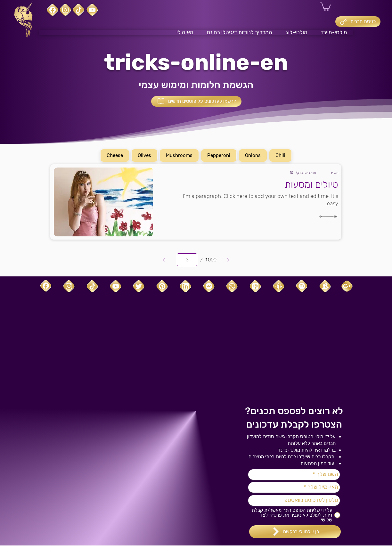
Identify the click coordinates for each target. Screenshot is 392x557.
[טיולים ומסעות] (248, 185)
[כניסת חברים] (358, 22)
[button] (325, 6)
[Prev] (164, 260)
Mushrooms (179, 155)
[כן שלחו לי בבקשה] (295, 532)
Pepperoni (219, 155)
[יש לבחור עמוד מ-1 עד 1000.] (187, 260)
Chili (281, 155)
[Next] (228, 260)
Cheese (115, 155)
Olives (145, 155)
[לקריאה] (322, 216)
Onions (253, 155)
